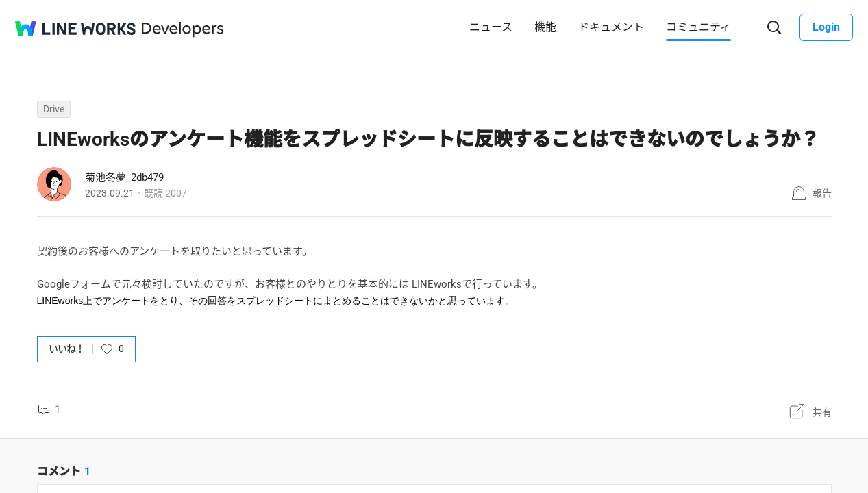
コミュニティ (698, 27)
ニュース (491, 27)
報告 (822, 193)
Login (826, 27)
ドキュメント (611, 27)
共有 (822, 412)
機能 (545, 27)
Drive (54, 109)
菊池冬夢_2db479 (124, 177)
